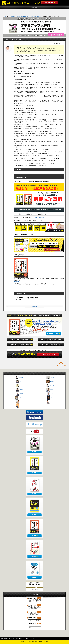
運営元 (3, 638)
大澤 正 (50, 394)
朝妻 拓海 (50, 378)
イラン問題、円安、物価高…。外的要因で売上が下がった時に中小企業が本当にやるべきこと (35, 601)
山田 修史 (19, 406)
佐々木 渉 (50, 402)
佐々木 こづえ (19, 398)
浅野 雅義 (19, 378)
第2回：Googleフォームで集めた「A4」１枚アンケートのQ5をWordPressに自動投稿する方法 (35, 608)
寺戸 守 (50, 398)
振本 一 (19, 382)
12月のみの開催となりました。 (42, 218)
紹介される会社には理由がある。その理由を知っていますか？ (34, 614)
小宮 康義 (19, 390)
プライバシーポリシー (10, 638)
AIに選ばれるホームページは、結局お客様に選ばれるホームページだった (35, 626)
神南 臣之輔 (50, 386)
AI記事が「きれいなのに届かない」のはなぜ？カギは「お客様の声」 (35, 620)
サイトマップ (32, 638)
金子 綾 (19, 386)
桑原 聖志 (50, 390)
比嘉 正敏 (50, 382)
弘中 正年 (41, 47)
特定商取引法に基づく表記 (22, 638)
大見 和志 (19, 394)
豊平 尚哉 (19, 402)
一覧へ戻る (34, 306)
